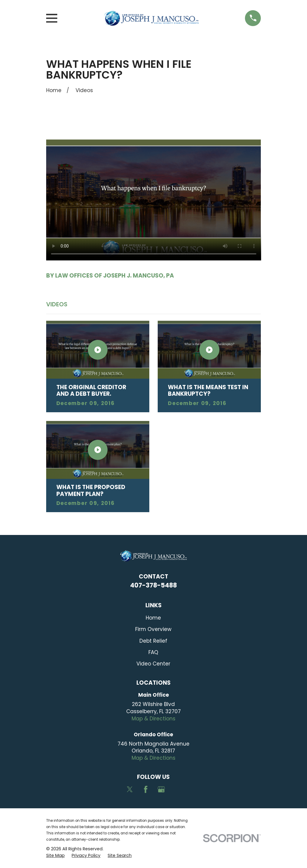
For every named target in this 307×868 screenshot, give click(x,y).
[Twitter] (130, 789)
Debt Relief (153, 641)
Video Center (153, 664)
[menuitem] (55, 856)
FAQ (153, 652)
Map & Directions (153, 719)
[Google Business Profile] (161, 789)
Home (153, 618)
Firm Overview (153, 629)
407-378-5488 (153, 585)
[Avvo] (177, 789)
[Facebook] (146, 789)
